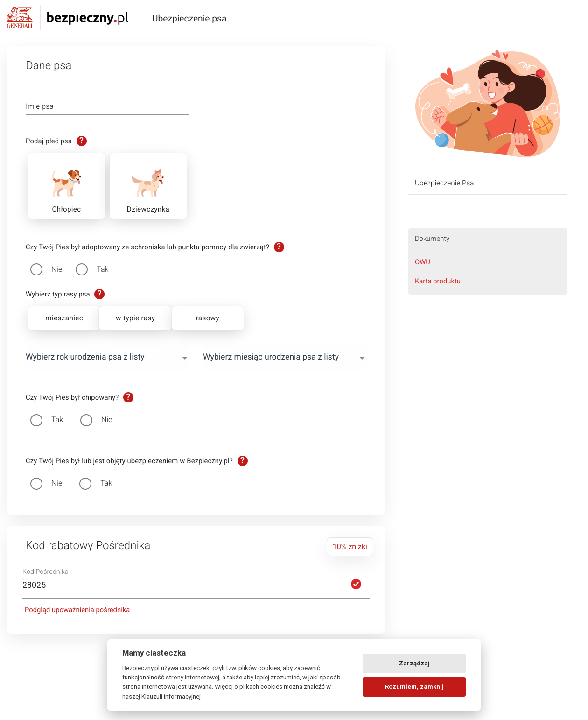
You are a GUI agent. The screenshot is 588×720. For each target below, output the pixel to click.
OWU (423, 262)
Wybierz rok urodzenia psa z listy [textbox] (85, 357)
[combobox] (107, 357)
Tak (102, 269)
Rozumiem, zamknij (414, 687)
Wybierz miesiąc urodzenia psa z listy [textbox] (271, 357)
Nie (57, 269)
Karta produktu (438, 281)
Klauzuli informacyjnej (171, 696)
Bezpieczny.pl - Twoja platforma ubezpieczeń (68, 18)
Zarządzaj (414, 663)
